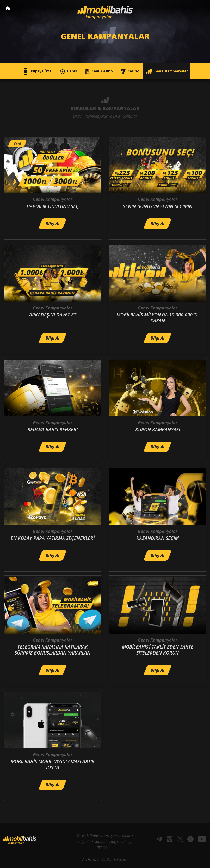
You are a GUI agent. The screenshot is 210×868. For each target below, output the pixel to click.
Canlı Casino (98, 71)
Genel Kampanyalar (167, 71)
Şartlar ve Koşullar (115, 860)
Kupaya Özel (37, 71)
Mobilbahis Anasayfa (8, 8)
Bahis (68, 71)
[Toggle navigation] (201, 9)
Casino (129, 71)
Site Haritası (90, 860)
